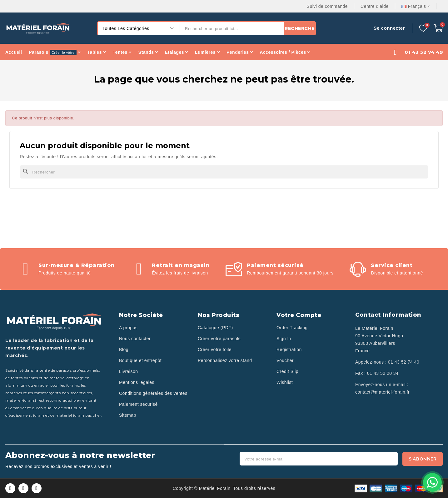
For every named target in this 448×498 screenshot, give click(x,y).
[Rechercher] (224, 172)
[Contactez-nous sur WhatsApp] (432, 482)
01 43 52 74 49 (404, 362)
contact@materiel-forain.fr (382, 392)
